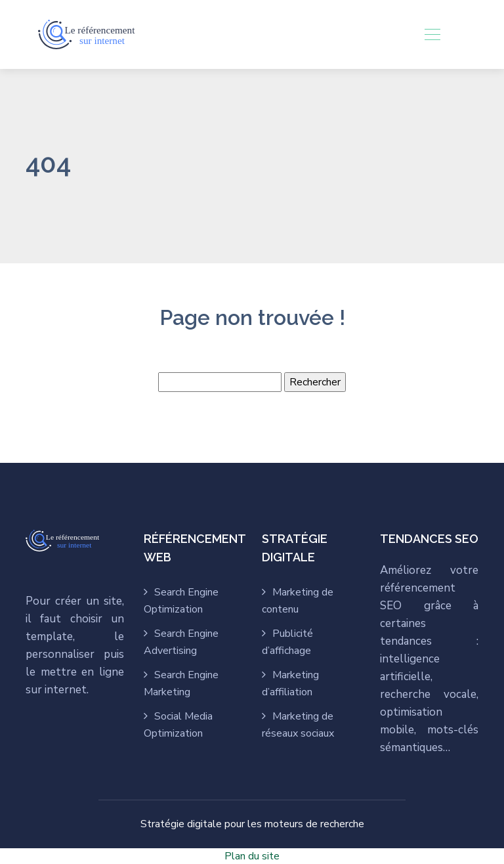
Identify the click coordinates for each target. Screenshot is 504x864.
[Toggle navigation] (432, 34)
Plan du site (252, 856)
